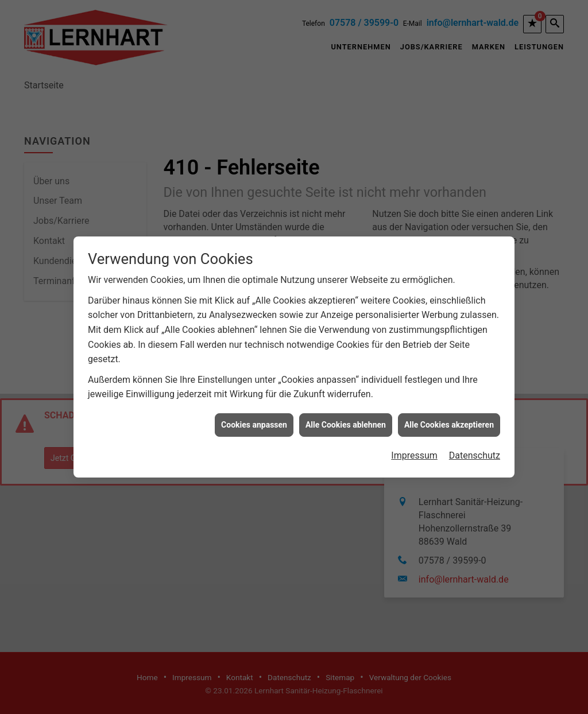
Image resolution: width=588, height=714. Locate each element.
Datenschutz (475, 452)
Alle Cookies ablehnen (346, 421)
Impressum (414, 452)
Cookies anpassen (254, 421)
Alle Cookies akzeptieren (449, 421)
